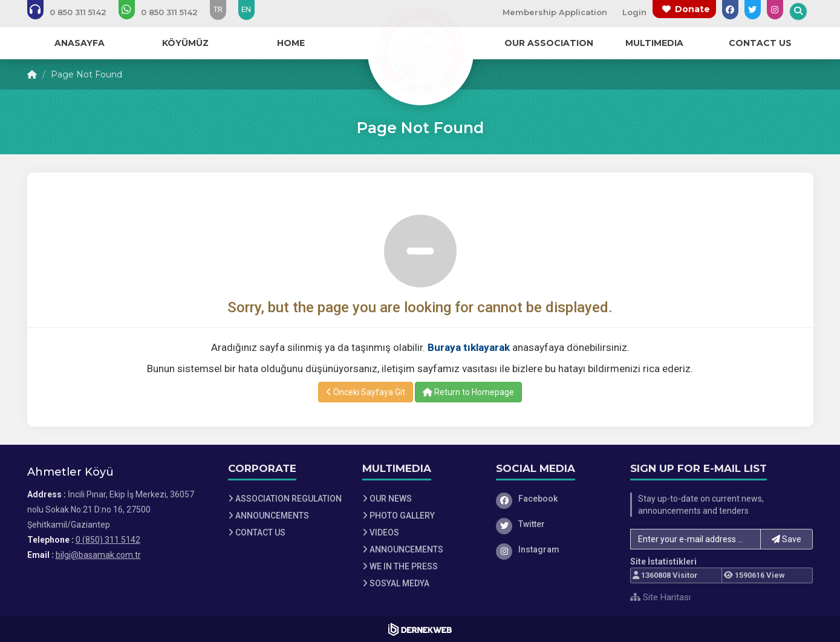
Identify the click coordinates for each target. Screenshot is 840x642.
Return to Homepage (468, 392)
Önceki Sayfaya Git (366, 392)
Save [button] (786, 539)
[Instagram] (554, 549)
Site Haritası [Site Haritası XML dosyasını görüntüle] (660, 597)
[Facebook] (554, 499)
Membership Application (555, 12)
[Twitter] (554, 524)
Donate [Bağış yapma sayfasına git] (692, 9)
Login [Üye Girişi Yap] (634, 12)
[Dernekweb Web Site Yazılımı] (420, 629)
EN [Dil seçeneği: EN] (246, 9)
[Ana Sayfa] (420, 51)
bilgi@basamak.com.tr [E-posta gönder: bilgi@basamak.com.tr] (98, 555)
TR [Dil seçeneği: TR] (218, 9)
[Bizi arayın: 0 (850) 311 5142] (75, 12)
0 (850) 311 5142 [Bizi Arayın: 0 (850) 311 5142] (108, 540)
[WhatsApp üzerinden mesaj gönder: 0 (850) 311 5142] (166, 12)
